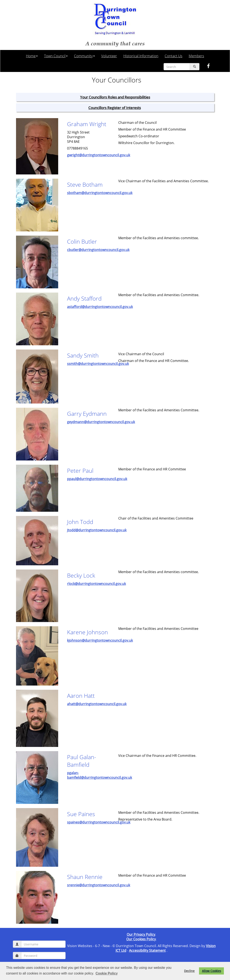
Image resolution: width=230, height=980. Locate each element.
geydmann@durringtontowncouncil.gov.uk (101, 422)
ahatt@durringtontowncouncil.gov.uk (97, 704)
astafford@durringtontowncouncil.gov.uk (100, 307)
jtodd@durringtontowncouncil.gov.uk (97, 530)
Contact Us (174, 56)
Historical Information (141, 56)
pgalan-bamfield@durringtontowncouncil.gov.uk (100, 775)
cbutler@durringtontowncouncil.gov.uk (98, 250)
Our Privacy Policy (141, 934)
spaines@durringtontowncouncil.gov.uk (99, 822)
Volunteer (109, 56)
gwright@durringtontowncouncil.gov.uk (99, 155)
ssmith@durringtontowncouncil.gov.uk (98, 364)
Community (84, 56)
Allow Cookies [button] (212, 971)
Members (196, 56)
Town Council (56, 56)
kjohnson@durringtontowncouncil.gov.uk (100, 640)
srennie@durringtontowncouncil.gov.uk (99, 885)
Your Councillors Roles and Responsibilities (115, 97)
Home (32, 56)
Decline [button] (189, 971)
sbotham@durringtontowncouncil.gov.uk (100, 193)
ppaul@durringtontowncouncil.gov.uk (97, 479)
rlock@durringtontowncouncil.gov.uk (96, 584)
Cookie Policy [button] (107, 973)
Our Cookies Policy (141, 939)
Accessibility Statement (147, 950)
